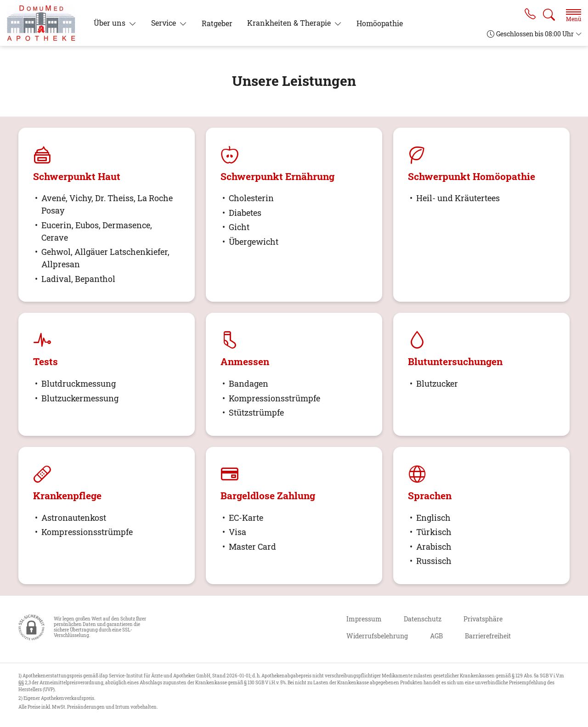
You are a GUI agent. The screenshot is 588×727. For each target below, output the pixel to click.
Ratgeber (217, 23)
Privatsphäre (483, 619)
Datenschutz (423, 619)
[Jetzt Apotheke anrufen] (530, 15)
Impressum (364, 619)
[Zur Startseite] (45, 23)
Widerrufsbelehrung (377, 636)
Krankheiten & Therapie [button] (290, 23)
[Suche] (549, 15)
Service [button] (164, 23)
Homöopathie (380, 23)
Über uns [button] (110, 23)
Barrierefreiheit (488, 636)
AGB (436, 636)
